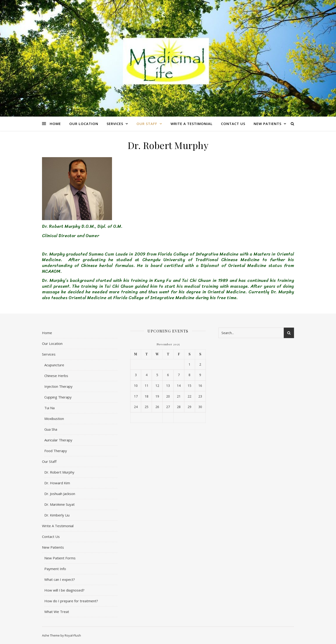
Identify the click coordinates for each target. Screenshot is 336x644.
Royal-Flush (73, 635)
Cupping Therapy (58, 397)
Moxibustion (54, 419)
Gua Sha (51, 429)
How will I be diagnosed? (64, 590)
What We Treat (57, 612)
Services (115, 124)
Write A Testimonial (192, 124)
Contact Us (233, 124)
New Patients (268, 124)
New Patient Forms (60, 558)
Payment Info (55, 569)
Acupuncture (54, 365)
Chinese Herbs (56, 376)
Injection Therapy (58, 386)
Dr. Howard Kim (57, 483)
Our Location (84, 124)
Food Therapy (56, 451)
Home (55, 124)
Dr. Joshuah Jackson (60, 494)
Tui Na (49, 408)
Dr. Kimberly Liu (57, 515)
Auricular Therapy (58, 440)
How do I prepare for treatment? (71, 601)
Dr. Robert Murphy (59, 472)
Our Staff (147, 124)
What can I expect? (60, 579)
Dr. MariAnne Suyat (59, 504)
